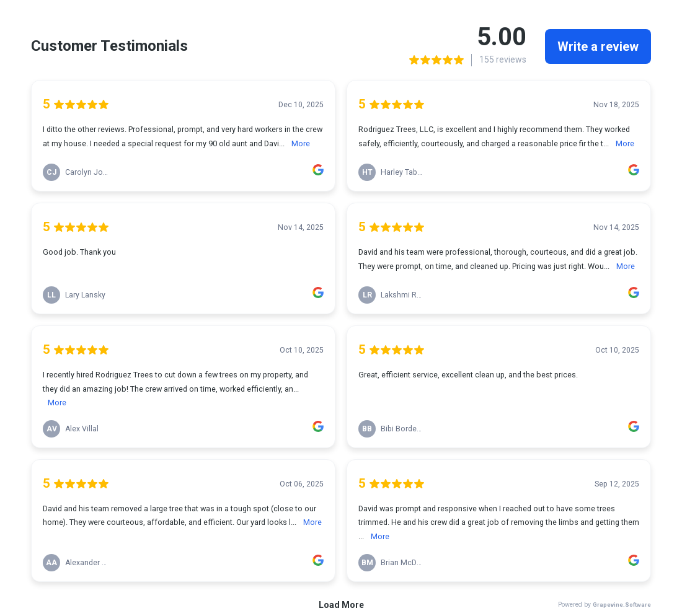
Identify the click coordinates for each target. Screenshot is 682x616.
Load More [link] (341, 605)
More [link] (301, 143)
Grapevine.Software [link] (622, 605)
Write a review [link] (598, 46)
